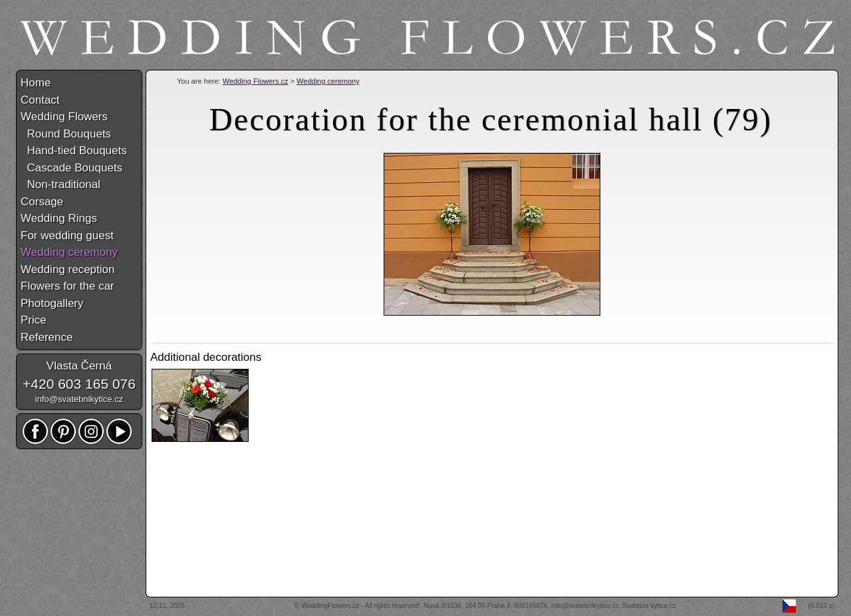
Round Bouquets (66, 134)
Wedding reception (67, 269)
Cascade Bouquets (71, 168)
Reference (47, 337)
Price (34, 320)
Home (36, 83)
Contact (40, 100)
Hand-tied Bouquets (74, 151)
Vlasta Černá (79, 366)
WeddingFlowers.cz (330, 606)
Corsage (42, 202)
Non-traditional (61, 184)
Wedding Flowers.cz (256, 81)
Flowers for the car (67, 286)
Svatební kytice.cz (649, 606)
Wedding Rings (59, 218)
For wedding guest (67, 236)
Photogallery (52, 303)
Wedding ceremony (328, 81)
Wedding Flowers (64, 117)
